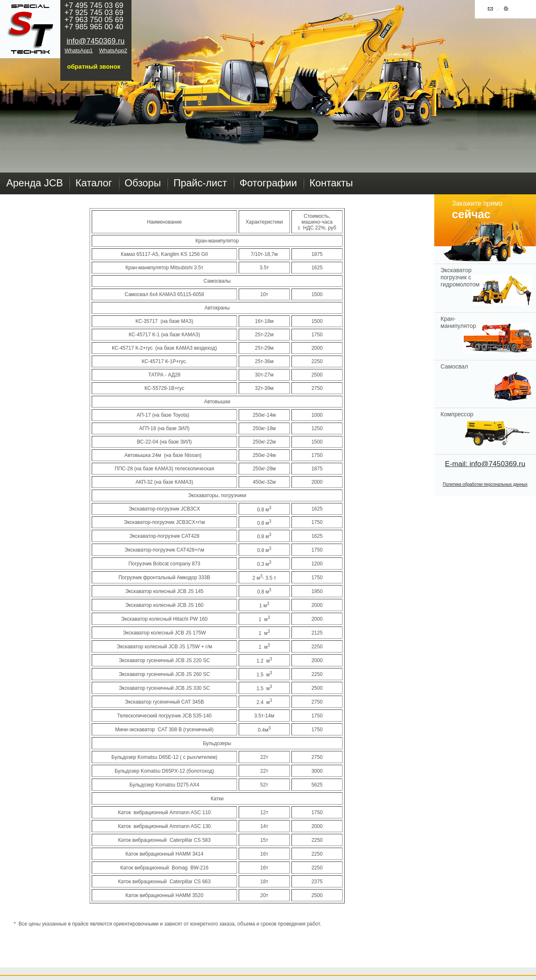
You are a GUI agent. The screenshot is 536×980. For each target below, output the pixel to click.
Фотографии (268, 183)
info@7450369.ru (95, 41)
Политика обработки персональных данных (485, 484)
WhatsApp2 (113, 50)
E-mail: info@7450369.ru (485, 464)
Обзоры (143, 183)
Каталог (94, 183)
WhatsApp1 (79, 50)
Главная (30, 29)
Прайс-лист (200, 183)
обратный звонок (94, 67)
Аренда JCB (35, 183)
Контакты (331, 183)
